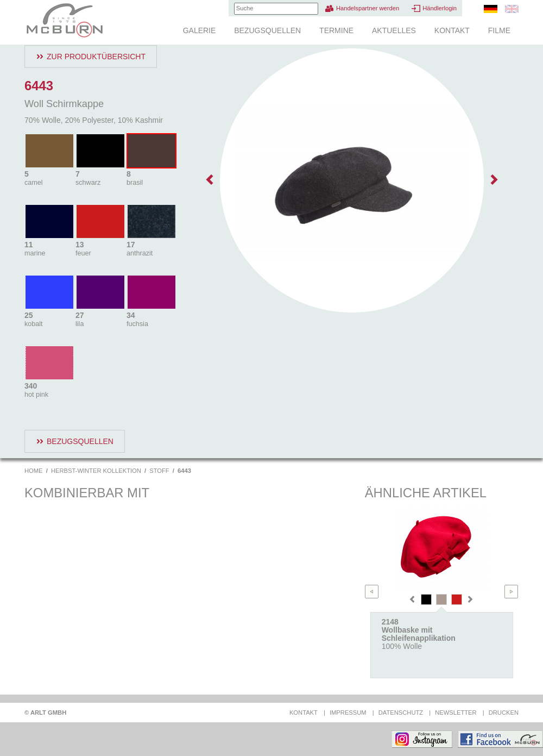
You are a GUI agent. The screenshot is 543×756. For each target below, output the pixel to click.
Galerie (200, 30)
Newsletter (456, 713)
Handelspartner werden (368, 8)
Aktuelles (394, 30)
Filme (499, 30)
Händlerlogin (440, 8)
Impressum (348, 713)
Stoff (159, 471)
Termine (336, 30)
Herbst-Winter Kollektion (96, 471)
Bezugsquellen (267, 30)
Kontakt (452, 30)
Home (34, 471)
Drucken (504, 713)
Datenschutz (401, 713)
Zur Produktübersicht (96, 57)
